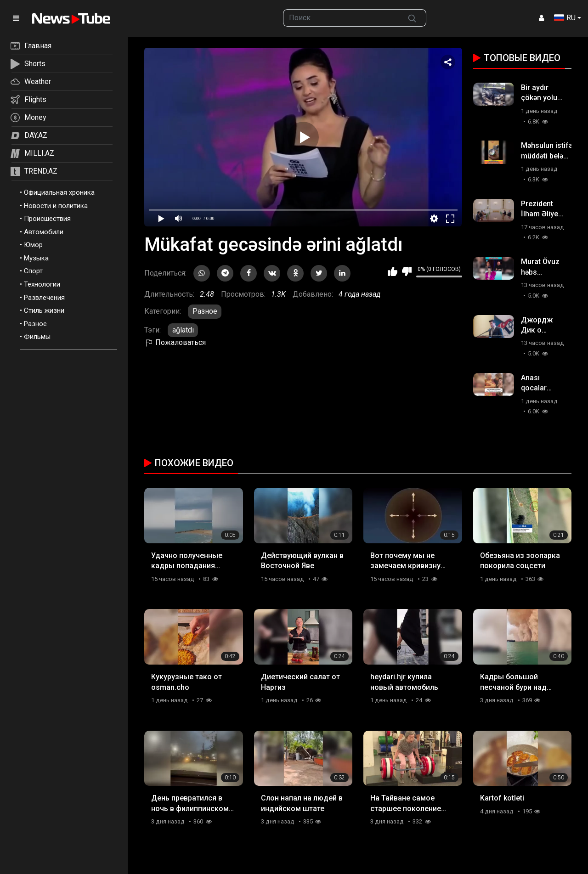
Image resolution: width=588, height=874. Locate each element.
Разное (35, 324)
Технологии (42, 284)
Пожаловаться (175, 342)
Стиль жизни (44, 310)
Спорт (33, 271)
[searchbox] (341, 18)
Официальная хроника (59, 192)
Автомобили (44, 232)
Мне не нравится (407, 271)
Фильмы (37, 337)
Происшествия (47, 219)
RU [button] (565, 18)
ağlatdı (183, 330)
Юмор (33, 245)
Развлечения (44, 298)
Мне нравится (393, 271)
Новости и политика (56, 206)
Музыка (36, 258)
